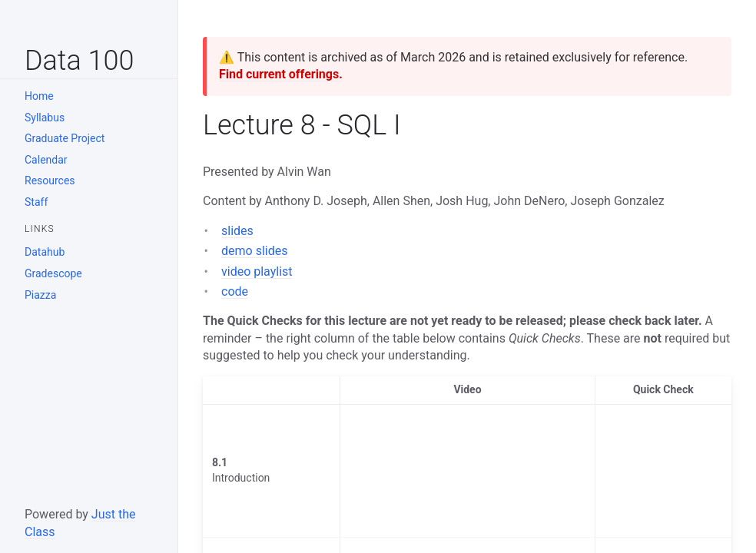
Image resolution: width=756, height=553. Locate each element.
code (235, 291)
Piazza (40, 295)
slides (237, 231)
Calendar (46, 160)
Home (39, 96)
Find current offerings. (281, 74)
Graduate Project (65, 138)
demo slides (254, 251)
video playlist (257, 272)
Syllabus (45, 118)
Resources (50, 180)
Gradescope (53, 273)
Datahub (45, 252)
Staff (36, 202)
